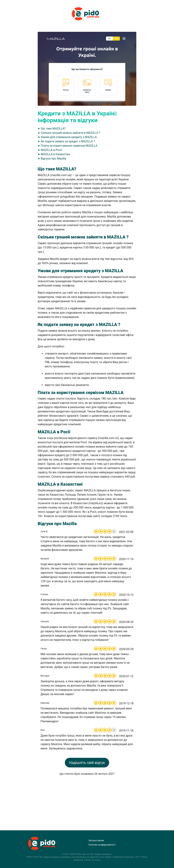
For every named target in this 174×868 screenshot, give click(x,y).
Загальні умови (96, 840)
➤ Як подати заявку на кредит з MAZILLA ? (66, 141)
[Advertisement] (87, 801)
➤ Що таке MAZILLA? (52, 129)
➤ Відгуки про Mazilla (52, 159)
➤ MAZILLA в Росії (50, 150)
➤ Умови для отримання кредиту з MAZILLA (67, 137)
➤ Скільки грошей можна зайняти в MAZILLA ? (69, 133)
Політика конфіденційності (102, 845)
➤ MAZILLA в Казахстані (54, 154)
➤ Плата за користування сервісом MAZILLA (68, 146)
